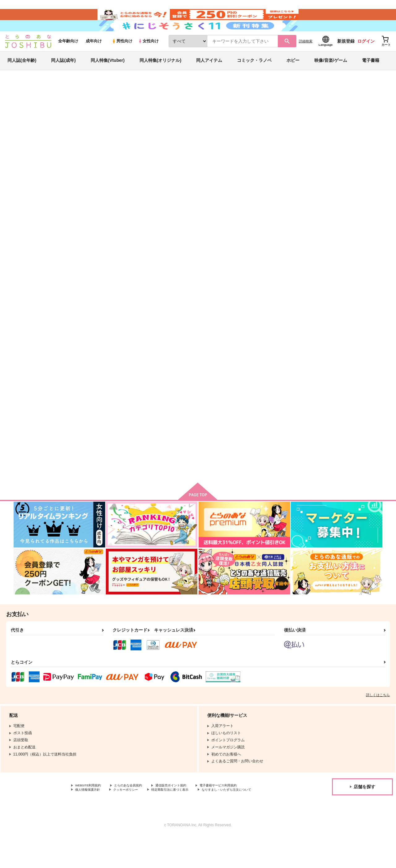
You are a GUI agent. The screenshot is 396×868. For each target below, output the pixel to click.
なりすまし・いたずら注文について (105, 821)
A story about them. (163, 441)
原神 (313, 132)
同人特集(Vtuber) (108, 75)
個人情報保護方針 (90, 815)
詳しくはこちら (378, 720)
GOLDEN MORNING (284, 297)
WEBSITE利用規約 (91, 811)
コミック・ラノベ (254, 75)
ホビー (293, 75)
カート (307, 342)
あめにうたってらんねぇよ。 (231, 297)
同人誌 (50, 102)
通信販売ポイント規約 (185, 811)
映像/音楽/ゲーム (331, 75)
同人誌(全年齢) (22, 75)
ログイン (366, 56)
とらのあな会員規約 (137, 811)
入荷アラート (290, 119)
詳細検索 (306, 56)
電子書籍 (371, 75)
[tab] (156, 196)
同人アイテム (209, 75)
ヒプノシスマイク (336, 132)
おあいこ (334, 297)
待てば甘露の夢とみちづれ (213, 132)
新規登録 (346, 56)
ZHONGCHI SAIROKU (269, 132)
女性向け (148, 56)
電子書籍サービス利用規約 (239, 811)
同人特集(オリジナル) (160, 75)
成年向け (94, 56)
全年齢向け (68, 56)
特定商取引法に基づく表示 (183, 815)
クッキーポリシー (133, 815)
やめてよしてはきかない (106, 441)
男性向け (122, 56)
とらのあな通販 (25, 102)
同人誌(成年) (63, 75)
